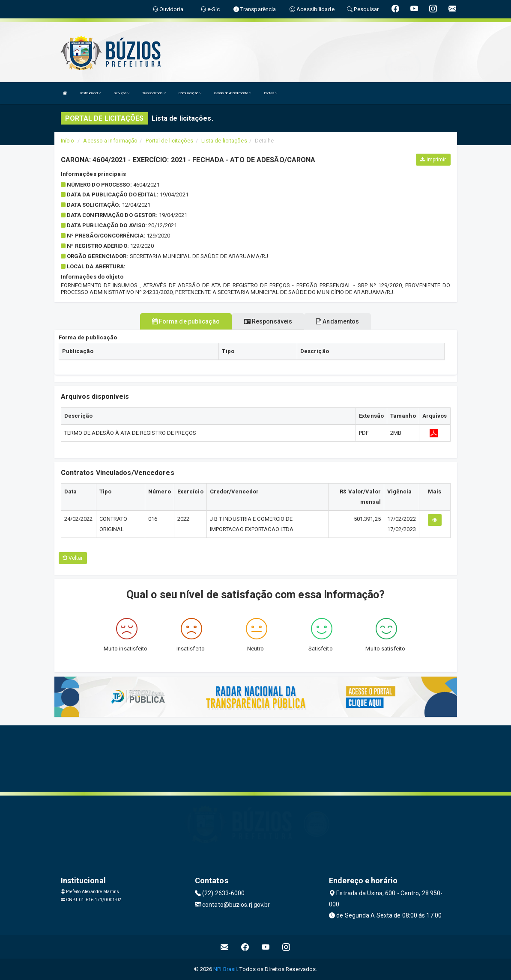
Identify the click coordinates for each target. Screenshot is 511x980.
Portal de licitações (170, 141)
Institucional (91, 93)
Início (68, 141)
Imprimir (433, 160)
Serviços (121, 93)
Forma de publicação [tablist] (186, 321)
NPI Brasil (225, 969)
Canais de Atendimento (233, 93)
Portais (270, 93)
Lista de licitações (224, 141)
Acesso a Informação (110, 141)
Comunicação (190, 93)
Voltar (73, 558)
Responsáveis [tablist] (268, 321)
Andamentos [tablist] (338, 321)
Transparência (154, 93)
